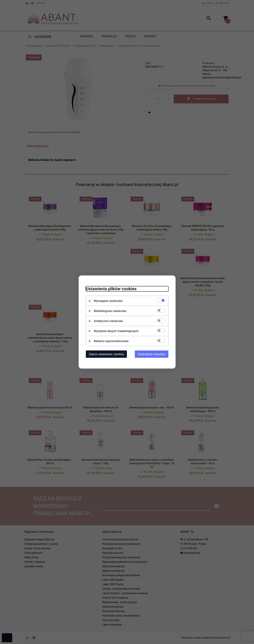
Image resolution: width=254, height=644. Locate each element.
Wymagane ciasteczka (108, 301)
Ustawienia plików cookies (111, 289)
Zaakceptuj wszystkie (152, 354)
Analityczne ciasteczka (108, 321)
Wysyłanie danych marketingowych (116, 331)
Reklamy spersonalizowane (111, 341)
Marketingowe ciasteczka (110, 311)
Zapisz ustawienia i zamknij (106, 354)
